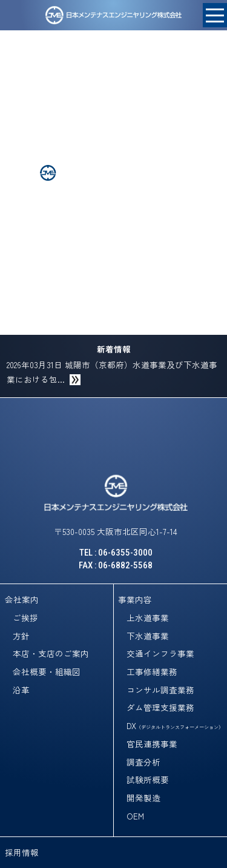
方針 (21, 636)
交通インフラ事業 (160, 653)
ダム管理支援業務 (160, 707)
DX (175, 725)
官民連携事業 (152, 744)
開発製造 (143, 798)
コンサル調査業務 (160, 690)
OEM (135, 816)
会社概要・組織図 (47, 671)
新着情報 (114, 349)
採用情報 (22, 852)
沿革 (21, 690)
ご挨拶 (25, 617)
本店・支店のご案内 (51, 653)
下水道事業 (148, 636)
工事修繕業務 (152, 671)
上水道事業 (148, 617)
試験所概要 (148, 779)
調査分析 (143, 762)
